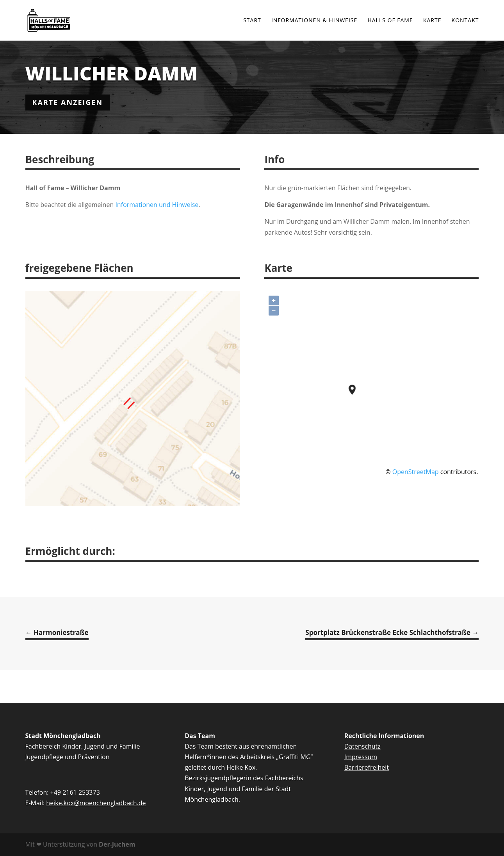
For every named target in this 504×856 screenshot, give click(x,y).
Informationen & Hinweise (314, 21)
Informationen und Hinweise (157, 205)
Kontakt (465, 21)
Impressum (361, 757)
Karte (432, 21)
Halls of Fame (390, 21)
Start (252, 21)
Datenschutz (362, 746)
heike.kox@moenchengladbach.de (96, 803)
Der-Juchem (116, 844)
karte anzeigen (68, 102)
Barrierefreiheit (367, 767)
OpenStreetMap (416, 472)
